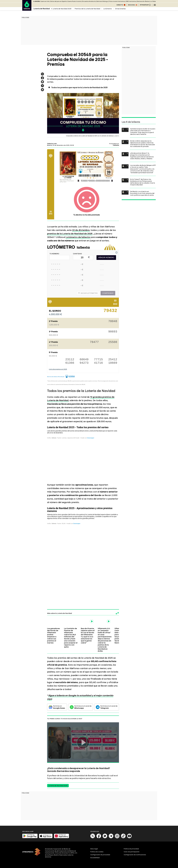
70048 (113, 321)
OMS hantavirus (131, 1)
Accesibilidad (95, 858)
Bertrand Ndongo (102, 1)
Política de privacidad (131, 849)
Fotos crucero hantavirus (117, 1)
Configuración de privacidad (100, 855)
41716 (98, 363)
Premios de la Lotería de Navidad (87, 9)
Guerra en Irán (45, 1)
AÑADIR (106, 258)
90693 (113, 332)
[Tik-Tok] (123, 838)
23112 (70, 360)
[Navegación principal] (155, 5)
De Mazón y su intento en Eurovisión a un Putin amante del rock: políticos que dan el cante (142, 193)
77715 (98, 360)
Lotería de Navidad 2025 (62, 9)
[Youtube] (129, 838)
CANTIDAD (77, 254)
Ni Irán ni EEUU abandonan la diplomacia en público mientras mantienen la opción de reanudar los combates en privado (143, 144)
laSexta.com (52, 144)
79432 (110, 312)
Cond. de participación (132, 852)
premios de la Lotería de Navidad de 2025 (70, 234)
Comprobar (108, 293)
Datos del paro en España (58, 1)
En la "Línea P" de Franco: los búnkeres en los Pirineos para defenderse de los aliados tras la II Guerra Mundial (143, 182)
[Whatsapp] (105, 838)
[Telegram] (111, 838)
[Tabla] (83, 453)
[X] (93, 838)
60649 (84, 360)
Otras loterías (120, 9)
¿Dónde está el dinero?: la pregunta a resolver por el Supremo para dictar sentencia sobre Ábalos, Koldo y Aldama (142, 156)
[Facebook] (99, 838)
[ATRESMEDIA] (32, 853)
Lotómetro (108, 9)
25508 (113, 342)
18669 (113, 363)
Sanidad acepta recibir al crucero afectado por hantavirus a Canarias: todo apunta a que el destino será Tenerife (143, 131)
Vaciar (88, 293)
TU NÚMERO (54, 254)
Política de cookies (97, 852)
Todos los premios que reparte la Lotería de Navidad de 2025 (79, 88)
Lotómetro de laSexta (78, 237)
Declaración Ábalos (143, 1)
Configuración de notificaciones (135, 855)
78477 (94, 342)
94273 (84, 363)
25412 (113, 360)
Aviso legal (94, 849)
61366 (70, 363)
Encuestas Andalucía (89, 1)
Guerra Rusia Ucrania (74, 1)
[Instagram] (117, 838)
